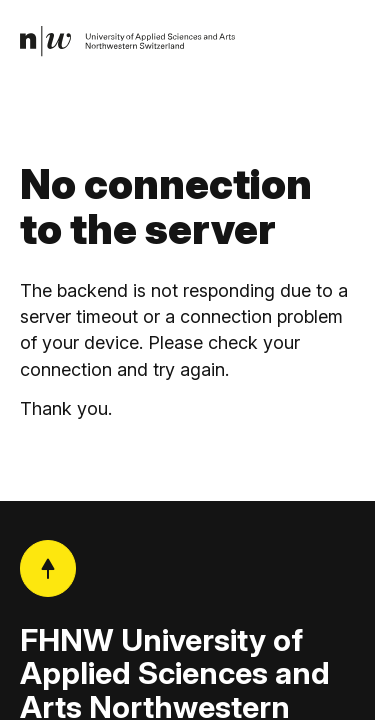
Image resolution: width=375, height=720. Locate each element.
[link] (128, 41)
